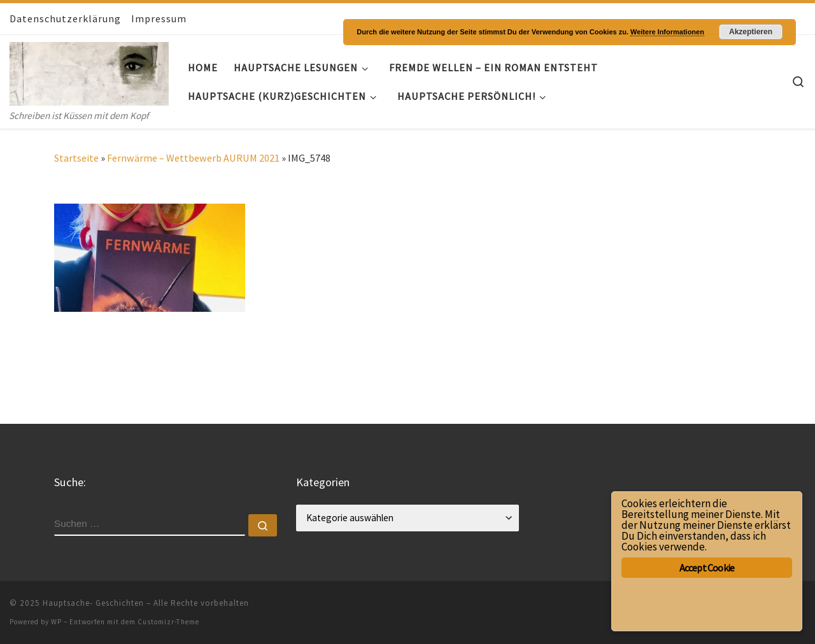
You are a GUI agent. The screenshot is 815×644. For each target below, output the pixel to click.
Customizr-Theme (168, 622)
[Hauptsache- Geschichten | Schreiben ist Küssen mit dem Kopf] (89, 71)
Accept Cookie (707, 568)
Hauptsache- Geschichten (93, 603)
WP (56, 622)
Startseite (76, 158)
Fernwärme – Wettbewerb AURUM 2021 (193, 158)
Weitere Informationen (667, 32)
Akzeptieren (751, 32)
